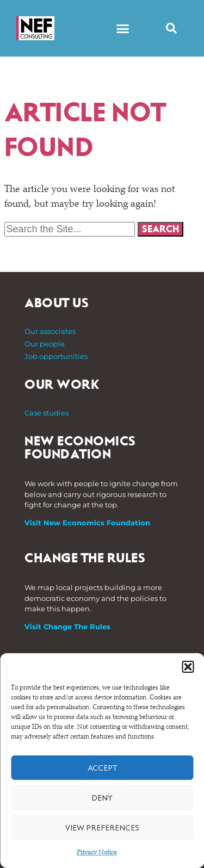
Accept (102, 768)
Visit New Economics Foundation (87, 523)
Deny (102, 798)
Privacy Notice (97, 853)
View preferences (102, 828)
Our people (45, 344)
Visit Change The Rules (67, 627)
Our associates (50, 331)
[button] (188, 667)
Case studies (47, 413)
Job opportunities (56, 356)
